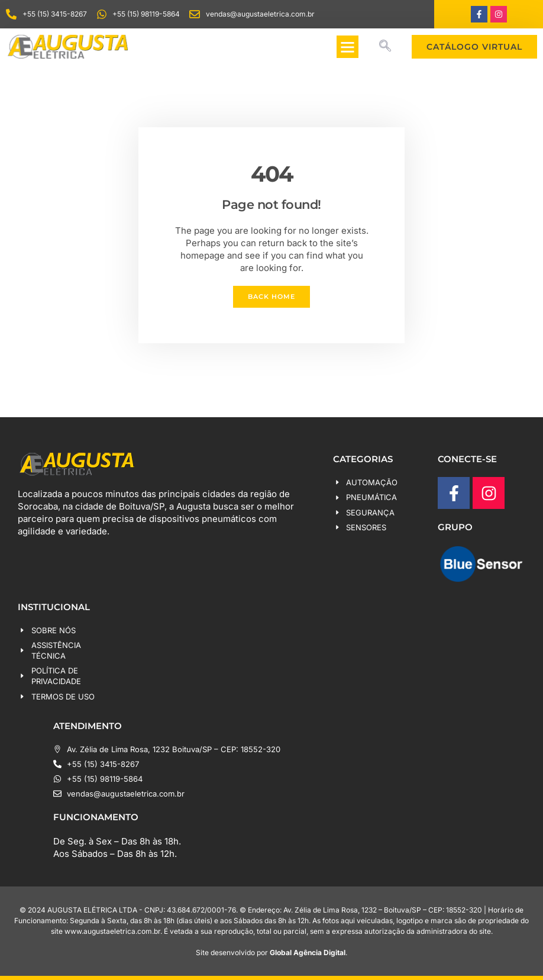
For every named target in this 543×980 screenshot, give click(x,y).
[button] (348, 47)
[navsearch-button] (385, 47)
